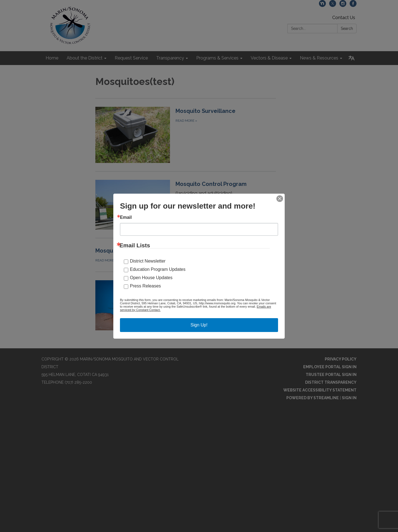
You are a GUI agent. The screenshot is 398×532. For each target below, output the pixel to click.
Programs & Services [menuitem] (217, 58)
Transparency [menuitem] (170, 58)
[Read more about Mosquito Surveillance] (186, 135)
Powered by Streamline (313, 398)
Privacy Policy (341, 359)
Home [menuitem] (52, 58)
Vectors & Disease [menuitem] (269, 58)
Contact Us (344, 18)
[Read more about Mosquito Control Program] (186, 205)
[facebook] (353, 5)
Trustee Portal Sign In (331, 375)
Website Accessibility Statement (320, 390)
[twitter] (333, 5)
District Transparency (331, 382)
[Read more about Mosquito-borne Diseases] (186, 255)
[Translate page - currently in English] (351, 58)
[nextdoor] (322, 5)
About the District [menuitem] (85, 58)
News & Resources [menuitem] (319, 58)
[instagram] (343, 5)
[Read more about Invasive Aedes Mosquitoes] (186, 305)
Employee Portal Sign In (330, 367)
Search (347, 28)
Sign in (349, 398)
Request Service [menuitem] (131, 58)
